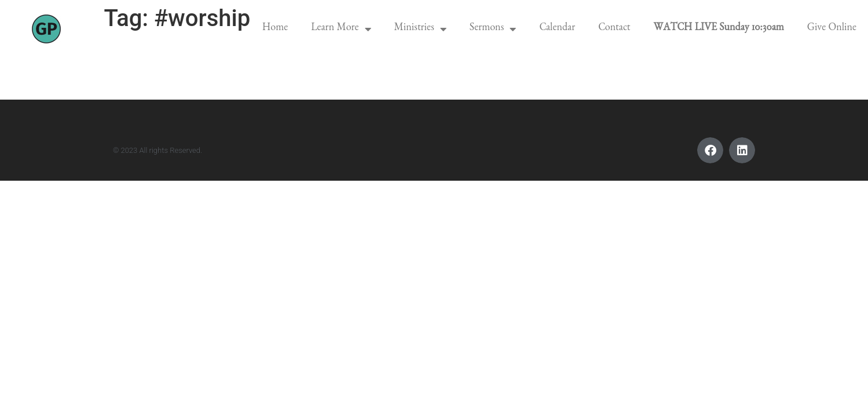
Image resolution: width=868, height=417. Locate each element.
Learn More (341, 29)
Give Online (832, 29)
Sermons (493, 29)
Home (275, 29)
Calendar (557, 29)
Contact (614, 29)
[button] (710, 150)
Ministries (420, 29)
